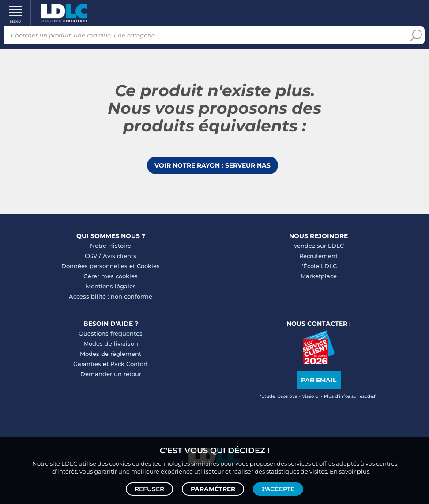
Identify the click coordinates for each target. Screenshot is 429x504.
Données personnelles (94, 266)
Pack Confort (129, 364)
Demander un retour (111, 374)
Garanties (87, 364)
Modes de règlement (111, 354)
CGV (91, 256)
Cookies (148, 266)
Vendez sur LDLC (319, 246)
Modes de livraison (111, 343)
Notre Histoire (111, 246)
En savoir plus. (350, 471)
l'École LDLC (318, 266)
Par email (319, 380)
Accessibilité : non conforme (111, 296)
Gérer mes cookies (111, 276)
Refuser (149, 489)
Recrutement (318, 256)
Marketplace (319, 276)
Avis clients (120, 256)
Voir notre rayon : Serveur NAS (213, 165)
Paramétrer (213, 489)
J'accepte (278, 489)
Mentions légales (111, 286)
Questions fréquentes (111, 333)
